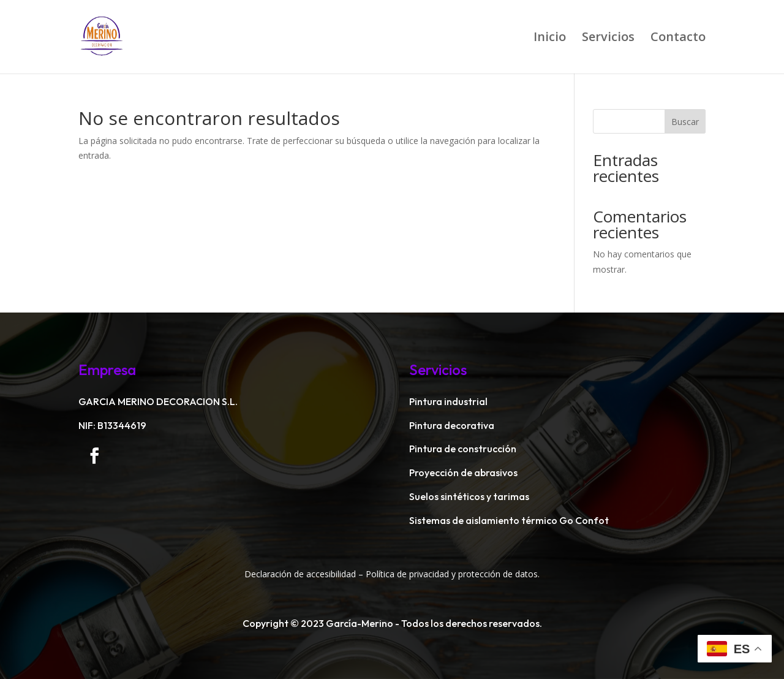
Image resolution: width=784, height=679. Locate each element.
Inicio (550, 39)
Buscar (685, 122)
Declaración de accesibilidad (300, 574)
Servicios (608, 39)
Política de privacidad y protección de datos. (453, 574)
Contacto (678, 39)
